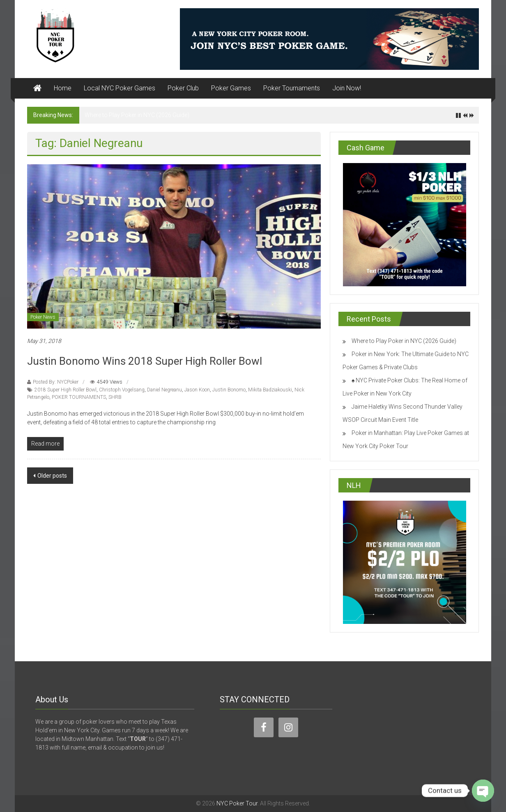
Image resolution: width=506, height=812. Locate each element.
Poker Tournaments (292, 88)
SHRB (115, 397)
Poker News (43, 317)
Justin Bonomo (229, 390)
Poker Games (231, 88)
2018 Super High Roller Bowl (66, 390)
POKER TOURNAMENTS (79, 397)
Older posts (52, 476)
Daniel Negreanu (164, 390)
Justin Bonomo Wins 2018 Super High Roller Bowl (145, 361)
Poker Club (183, 88)
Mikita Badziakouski (270, 390)
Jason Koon (197, 390)
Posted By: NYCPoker (56, 382)
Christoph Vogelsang (122, 390)
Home (63, 88)
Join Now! (347, 88)
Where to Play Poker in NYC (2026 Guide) (137, 115)
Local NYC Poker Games (120, 88)
